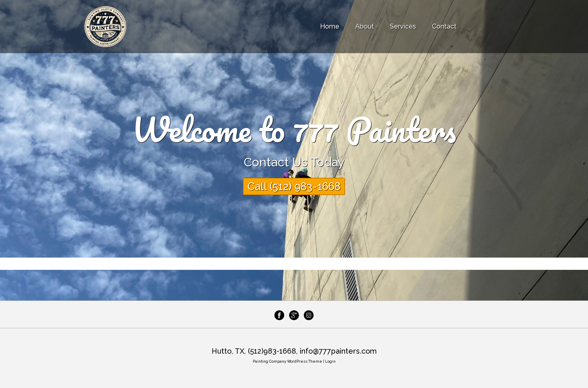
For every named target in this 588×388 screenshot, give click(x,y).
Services (403, 26)
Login (330, 361)
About (365, 26)
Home (330, 26)
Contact (444, 26)
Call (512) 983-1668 (294, 186)
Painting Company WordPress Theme (287, 361)
